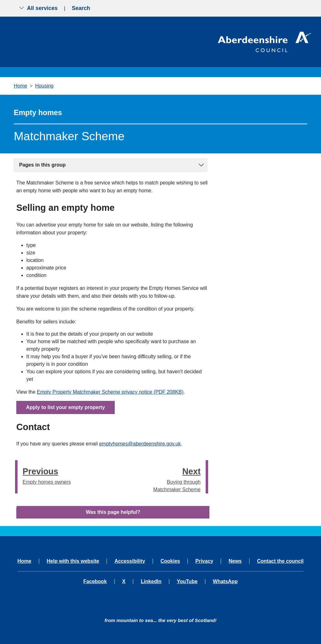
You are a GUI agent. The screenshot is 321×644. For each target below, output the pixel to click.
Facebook (95, 582)
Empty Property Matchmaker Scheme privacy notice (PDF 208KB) (110, 392)
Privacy (204, 561)
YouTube (187, 582)
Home (21, 86)
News (235, 561)
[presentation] (16, 477)
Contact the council (280, 561)
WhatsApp (225, 582)
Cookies (170, 561)
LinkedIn (151, 582)
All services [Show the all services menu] (38, 8)
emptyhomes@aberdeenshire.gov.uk (140, 444)
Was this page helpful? (113, 512)
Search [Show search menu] (81, 8)
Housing (44, 86)
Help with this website (73, 561)
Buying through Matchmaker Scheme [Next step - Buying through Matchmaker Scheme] (174, 479)
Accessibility (130, 561)
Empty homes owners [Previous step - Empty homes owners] (47, 475)
